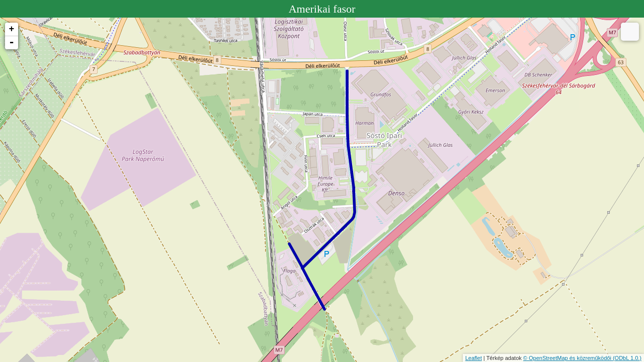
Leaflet (474, 358)
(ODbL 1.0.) (627, 358)
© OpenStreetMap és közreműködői (568, 358)
